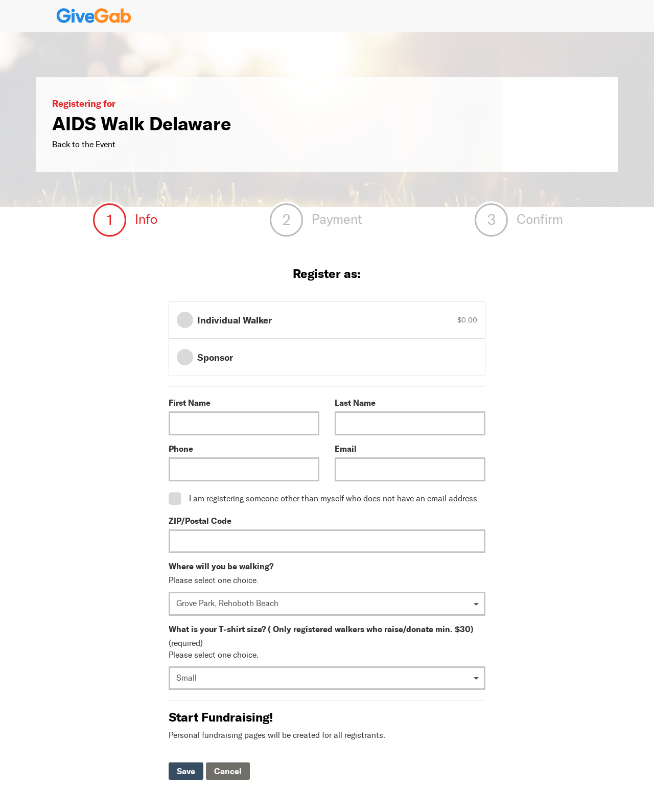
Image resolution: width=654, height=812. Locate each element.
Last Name (355, 403)
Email (346, 449)
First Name (190, 403)
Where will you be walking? (221, 566)
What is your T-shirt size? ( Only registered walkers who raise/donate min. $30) (321, 629)
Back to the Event (84, 144)
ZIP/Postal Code (200, 521)
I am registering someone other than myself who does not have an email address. (334, 498)
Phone (181, 449)
